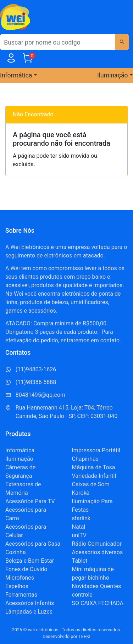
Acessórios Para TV (30, 501)
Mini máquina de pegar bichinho (93, 573)
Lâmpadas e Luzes (29, 612)
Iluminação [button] (113, 75)
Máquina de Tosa (94, 467)
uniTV (79, 535)
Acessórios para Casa (33, 544)
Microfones (20, 578)
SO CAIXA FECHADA (98, 603)
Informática (20, 450)
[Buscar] (122, 42)
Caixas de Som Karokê (91, 489)
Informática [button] (16, 75)
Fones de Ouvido (26, 569)
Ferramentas (21, 595)
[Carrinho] (27, 60)
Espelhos (17, 586)
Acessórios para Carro (26, 514)
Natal (79, 527)
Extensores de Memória (23, 489)
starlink (81, 518)
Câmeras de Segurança (20, 472)
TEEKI (84, 636)
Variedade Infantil (94, 476)
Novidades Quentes (97, 586)
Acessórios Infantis (30, 603)
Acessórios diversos (98, 552)
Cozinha (16, 552)
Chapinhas (85, 459)
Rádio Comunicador (97, 544)
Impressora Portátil (96, 450)
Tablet (80, 561)
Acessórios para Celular (26, 531)
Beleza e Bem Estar (30, 561)
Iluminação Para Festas (92, 506)
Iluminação (19, 459)
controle (82, 595)
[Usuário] (11, 60)
